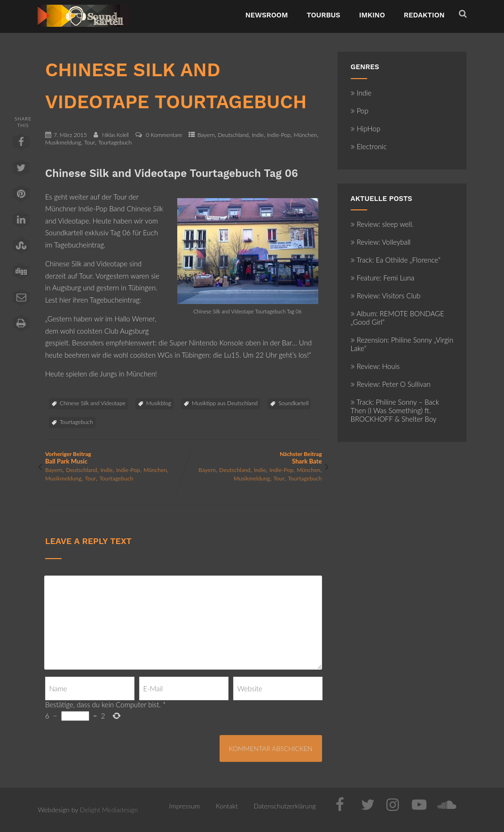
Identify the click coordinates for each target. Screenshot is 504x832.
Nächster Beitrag (252, 458)
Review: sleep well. (382, 224)
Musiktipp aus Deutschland (225, 403)
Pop (360, 111)
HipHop (366, 128)
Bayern (206, 135)
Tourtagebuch (115, 142)
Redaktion (424, 15)
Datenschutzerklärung (285, 806)
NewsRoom (267, 15)
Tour (90, 142)
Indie (258, 135)
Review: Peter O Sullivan (391, 384)
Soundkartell (293, 403)
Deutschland (233, 135)
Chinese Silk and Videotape (93, 403)
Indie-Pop (279, 135)
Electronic (369, 146)
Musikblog (159, 403)
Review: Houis (375, 366)
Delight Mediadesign (109, 810)
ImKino (372, 15)
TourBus (323, 15)
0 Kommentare (164, 135)
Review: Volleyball (381, 242)
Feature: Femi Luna (383, 278)
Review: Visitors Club (386, 296)
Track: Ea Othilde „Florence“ (396, 260)
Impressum (185, 806)
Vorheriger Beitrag (114, 458)
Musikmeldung (63, 142)
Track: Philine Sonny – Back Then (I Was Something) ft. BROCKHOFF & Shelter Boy (395, 410)
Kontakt (227, 806)
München (305, 135)
